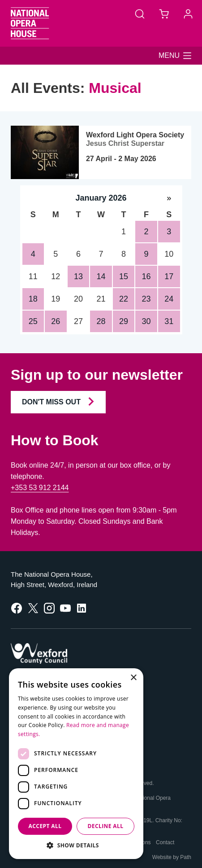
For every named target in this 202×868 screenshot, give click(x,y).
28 (101, 321)
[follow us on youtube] (65, 607)
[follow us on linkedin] (82, 607)
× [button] (133, 678)
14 (101, 276)
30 (146, 321)
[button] (175, 56)
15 (124, 276)
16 (146, 276)
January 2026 (101, 198)
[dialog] (76, 764)
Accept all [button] (45, 826)
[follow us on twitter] (33, 607)
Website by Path (172, 857)
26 (56, 321)
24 (169, 299)
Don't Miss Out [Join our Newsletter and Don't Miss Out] (58, 401)
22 (124, 299)
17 (169, 276)
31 (169, 321)
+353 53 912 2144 (40, 488)
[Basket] (164, 13)
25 (33, 321)
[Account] (188, 13)
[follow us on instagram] (49, 607)
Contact (165, 842)
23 (146, 299)
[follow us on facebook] (17, 607)
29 (124, 321)
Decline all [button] (106, 826)
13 (78, 276)
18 (33, 299)
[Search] (140, 13)
